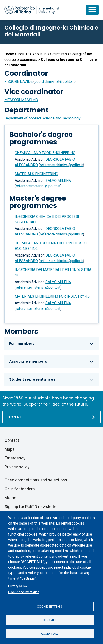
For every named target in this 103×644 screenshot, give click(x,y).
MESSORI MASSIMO (21, 100)
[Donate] (51, 417)
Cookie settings (50, 606)
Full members (22, 344)
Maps (10, 449)
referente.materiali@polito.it (38, 186)
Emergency (15, 458)
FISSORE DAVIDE (18, 82)
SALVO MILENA (58, 181)
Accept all (50, 633)
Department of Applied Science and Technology (42, 118)
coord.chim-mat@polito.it (55, 82)
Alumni (11, 498)
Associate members (28, 361)
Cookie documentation (24, 592)
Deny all (50, 620)
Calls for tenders (20, 489)
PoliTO (23, 54)
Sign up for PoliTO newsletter (31, 507)
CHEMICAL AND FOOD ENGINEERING (45, 153)
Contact (12, 440)
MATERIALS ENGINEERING (36, 174)
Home (9, 54)
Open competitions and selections (36, 480)
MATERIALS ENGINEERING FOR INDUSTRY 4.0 (52, 296)
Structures (58, 54)
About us (39, 54)
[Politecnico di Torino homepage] (32, 10)
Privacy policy (18, 586)
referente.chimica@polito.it (61, 165)
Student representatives (32, 379)
